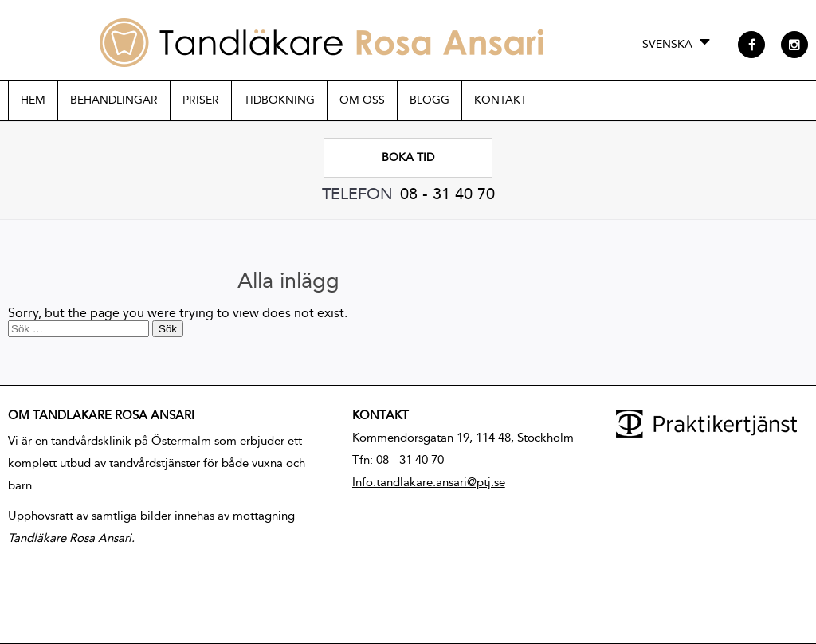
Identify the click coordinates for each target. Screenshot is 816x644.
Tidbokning (279, 100)
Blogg (430, 100)
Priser (201, 100)
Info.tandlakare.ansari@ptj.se (429, 482)
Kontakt (500, 100)
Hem (33, 100)
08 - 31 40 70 (447, 194)
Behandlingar (114, 100)
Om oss (362, 100)
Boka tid (408, 157)
